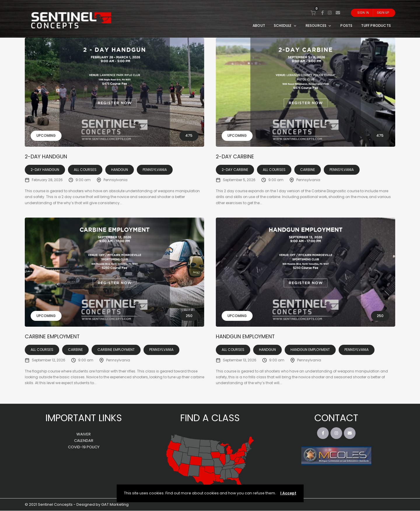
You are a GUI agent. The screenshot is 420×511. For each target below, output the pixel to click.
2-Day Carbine (236, 156)
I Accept (288, 493)
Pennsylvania (155, 170)
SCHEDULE (285, 26)
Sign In (363, 13)
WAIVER (84, 434)
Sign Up (383, 13)
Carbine (308, 170)
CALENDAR (84, 441)
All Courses (85, 170)
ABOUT (259, 26)
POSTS (346, 26)
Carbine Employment (54, 337)
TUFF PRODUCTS (376, 26)
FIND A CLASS (210, 418)
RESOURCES (319, 26)
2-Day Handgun (47, 156)
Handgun (120, 170)
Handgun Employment (247, 337)
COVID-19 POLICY (84, 447)
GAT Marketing (115, 505)
